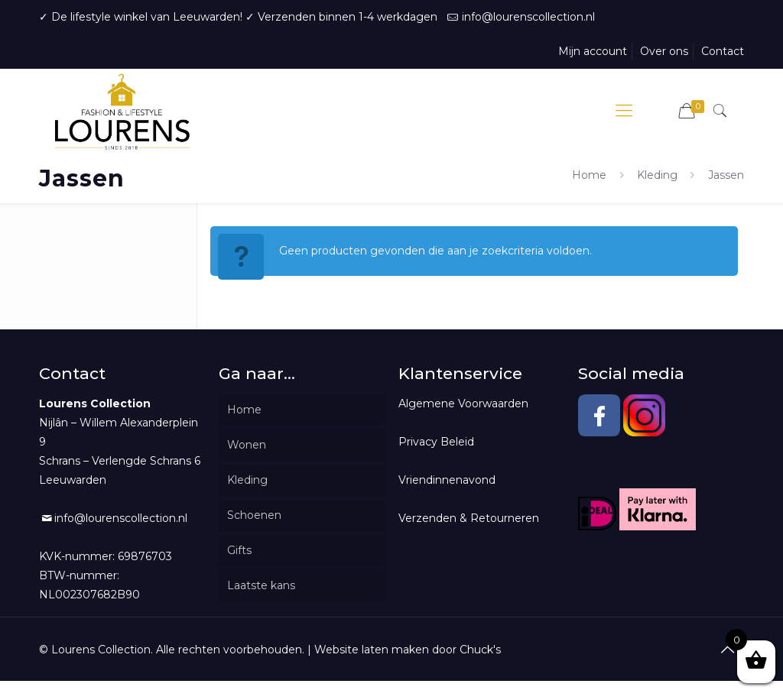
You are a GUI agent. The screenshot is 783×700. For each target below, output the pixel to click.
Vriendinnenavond (447, 480)
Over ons (664, 51)
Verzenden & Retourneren (469, 518)
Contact (723, 51)
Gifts (239, 550)
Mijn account (593, 51)
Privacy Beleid (436, 442)
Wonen (247, 445)
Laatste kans (261, 585)
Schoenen (254, 515)
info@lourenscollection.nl (528, 17)
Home (589, 175)
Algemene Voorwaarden (463, 403)
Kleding (657, 175)
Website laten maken (372, 650)
